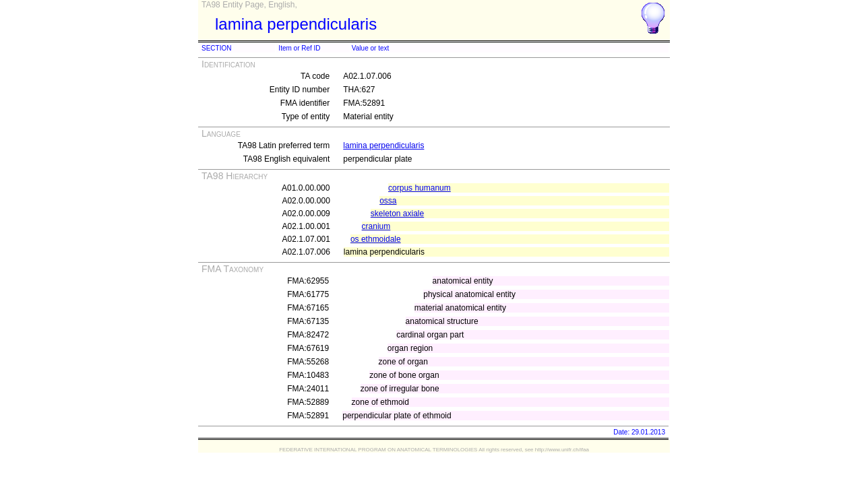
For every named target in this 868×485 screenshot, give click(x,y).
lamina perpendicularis (383, 145)
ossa (388, 201)
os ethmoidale (376, 239)
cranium (376, 226)
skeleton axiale (397, 214)
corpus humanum (420, 188)
